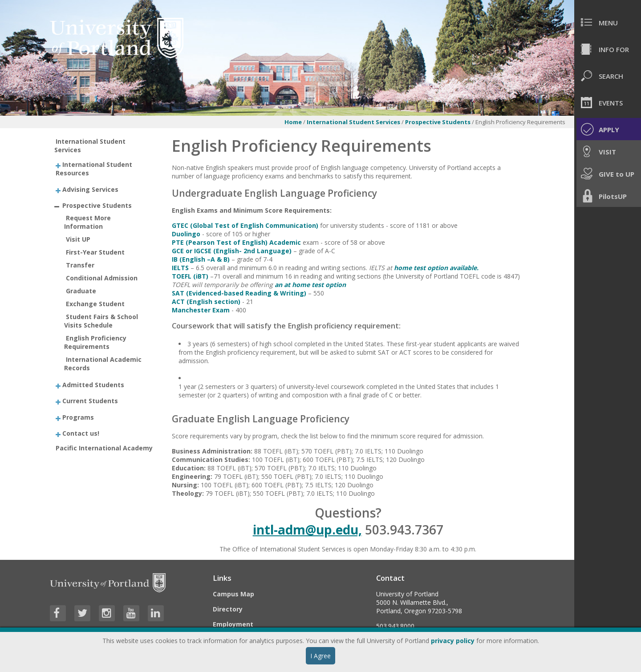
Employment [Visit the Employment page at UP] (233, 624)
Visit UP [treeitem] (78, 239)
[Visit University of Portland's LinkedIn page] (156, 613)
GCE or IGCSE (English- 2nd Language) (232, 251)
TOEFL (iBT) (190, 276)
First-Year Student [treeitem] (95, 252)
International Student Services (353, 122)
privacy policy (453, 641)
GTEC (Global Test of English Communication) (245, 225)
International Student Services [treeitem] (90, 146)
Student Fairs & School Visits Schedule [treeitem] (101, 321)
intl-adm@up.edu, (307, 530)
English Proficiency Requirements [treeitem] (95, 342)
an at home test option (310, 285)
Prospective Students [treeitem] (97, 205)
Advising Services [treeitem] (90, 189)
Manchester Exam (201, 310)
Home (293, 122)
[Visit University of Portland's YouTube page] (131, 613)
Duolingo (186, 234)
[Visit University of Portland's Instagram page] (107, 613)
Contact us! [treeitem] (81, 433)
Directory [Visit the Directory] (228, 609)
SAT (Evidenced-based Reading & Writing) (239, 293)
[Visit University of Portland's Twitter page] (82, 613)
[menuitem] (608, 22)
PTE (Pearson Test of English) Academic (236, 242)
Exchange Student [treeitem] (95, 304)
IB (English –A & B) (201, 259)
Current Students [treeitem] (90, 401)
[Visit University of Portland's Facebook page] (58, 613)
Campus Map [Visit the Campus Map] (233, 594)
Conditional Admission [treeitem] (102, 278)
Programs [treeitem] (78, 417)
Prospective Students (438, 122)
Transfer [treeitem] (80, 265)
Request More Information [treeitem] (87, 222)
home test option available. (436, 268)
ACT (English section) (206, 302)
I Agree (320, 656)
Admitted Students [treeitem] (93, 384)
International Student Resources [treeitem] (94, 169)
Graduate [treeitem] (81, 291)
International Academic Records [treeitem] (103, 364)
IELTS (180, 268)
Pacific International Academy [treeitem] (104, 448)
